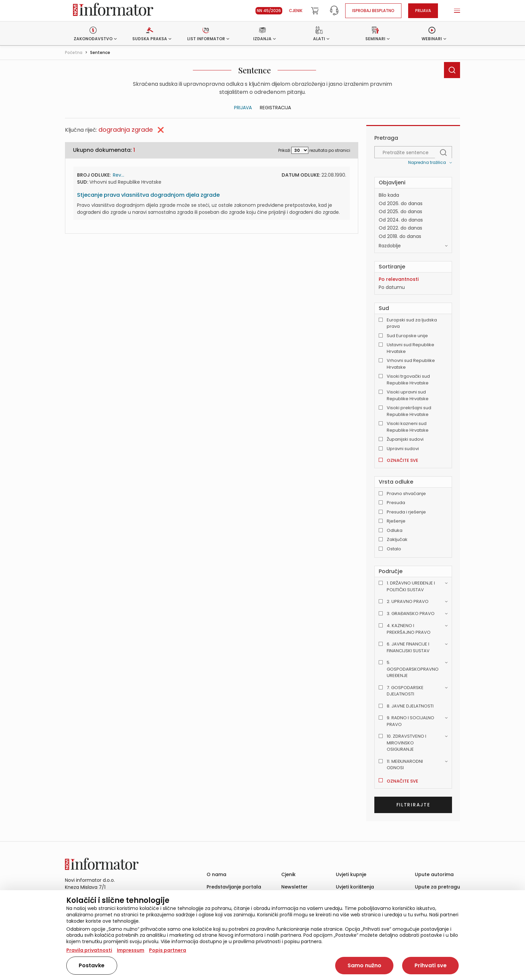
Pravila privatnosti (89, 950)
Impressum (131, 950)
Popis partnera (168, 950)
